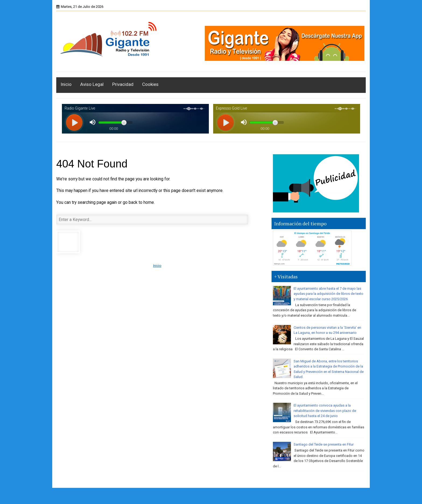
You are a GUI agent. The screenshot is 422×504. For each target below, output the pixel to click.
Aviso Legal (92, 84)
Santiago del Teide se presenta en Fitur (324, 444)
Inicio (66, 84)
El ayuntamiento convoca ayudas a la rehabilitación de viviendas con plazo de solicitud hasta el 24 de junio (325, 411)
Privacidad (123, 84)
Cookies (150, 84)
